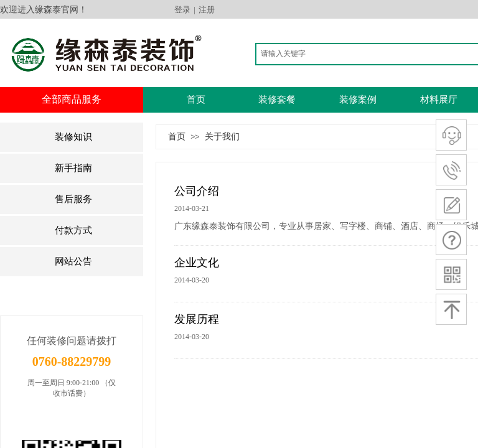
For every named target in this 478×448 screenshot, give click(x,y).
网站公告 (73, 261)
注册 (207, 10)
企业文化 (197, 263)
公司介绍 (197, 191)
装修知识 (73, 137)
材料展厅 (439, 100)
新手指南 (73, 168)
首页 (196, 100)
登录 (182, 10)
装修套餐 (277, 100)
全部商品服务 (72, 99)
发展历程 (197, 319)
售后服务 (73, 199)
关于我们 (222, 136)
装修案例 (358, 100)
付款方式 (73, 230)
